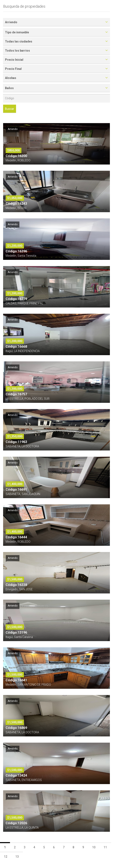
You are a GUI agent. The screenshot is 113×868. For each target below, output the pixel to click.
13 (17, 857)
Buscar (10, 109)
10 (94, 847)
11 (105, 847)
